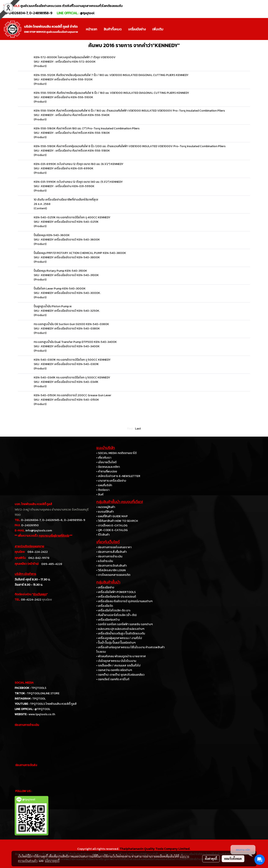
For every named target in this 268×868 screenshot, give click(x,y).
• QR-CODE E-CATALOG (112, 530)
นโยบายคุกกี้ (52, 861)
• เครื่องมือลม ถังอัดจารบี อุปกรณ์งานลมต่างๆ (124, 601)
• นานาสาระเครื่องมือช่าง (111, 481)
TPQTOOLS (39, 688)
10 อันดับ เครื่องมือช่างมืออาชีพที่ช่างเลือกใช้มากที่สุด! (66, 200)
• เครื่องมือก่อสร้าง (108, 620)
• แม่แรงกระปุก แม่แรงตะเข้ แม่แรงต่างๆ (120, 629)
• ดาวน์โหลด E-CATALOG (112, 525)
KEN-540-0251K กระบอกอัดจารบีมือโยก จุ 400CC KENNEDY (72, 217)
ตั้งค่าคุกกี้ (211, 859)
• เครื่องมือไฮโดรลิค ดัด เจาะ (113, 610)
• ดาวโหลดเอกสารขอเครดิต (113, 575)
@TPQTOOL (42, 709)
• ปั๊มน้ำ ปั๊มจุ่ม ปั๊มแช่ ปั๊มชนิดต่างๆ (116, 643)
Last (138, 429)
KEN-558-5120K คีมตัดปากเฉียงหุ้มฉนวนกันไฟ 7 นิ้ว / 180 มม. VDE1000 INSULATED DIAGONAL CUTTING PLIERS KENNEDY (111, 75)
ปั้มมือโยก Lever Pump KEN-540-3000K (60, 289)
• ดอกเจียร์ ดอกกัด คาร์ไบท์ (113, 679)
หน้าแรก (91, 29)
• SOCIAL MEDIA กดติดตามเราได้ (116, 453)
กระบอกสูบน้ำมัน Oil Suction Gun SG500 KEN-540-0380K (71, 324)
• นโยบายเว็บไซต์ (106, 462)
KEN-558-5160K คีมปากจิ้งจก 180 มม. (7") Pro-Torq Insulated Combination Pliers (87, 128)
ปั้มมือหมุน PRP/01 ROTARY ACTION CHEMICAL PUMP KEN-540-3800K (80, 253)
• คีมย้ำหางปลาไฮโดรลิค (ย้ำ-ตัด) (116, 615)
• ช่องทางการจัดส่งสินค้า (111, 566)
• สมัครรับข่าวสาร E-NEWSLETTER (118, 476)
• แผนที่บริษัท (104, 485)
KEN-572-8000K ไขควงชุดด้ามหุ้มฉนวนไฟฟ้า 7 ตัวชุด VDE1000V (75, 57)
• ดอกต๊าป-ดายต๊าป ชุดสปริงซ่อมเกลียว (120, 675)
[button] (170, 29)
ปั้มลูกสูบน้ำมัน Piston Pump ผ (53, 306)
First (130, 429)
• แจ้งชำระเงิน (105, 561)
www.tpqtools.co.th (42, 714)
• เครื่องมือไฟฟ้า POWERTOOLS (116, 592)
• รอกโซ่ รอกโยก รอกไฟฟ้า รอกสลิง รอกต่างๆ (124, 624)
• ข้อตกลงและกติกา (108, 467)
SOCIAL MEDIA (24, 683)
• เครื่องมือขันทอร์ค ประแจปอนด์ (116, 597)
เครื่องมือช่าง (137, 29)
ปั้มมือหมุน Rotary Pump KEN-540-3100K (60, 271)
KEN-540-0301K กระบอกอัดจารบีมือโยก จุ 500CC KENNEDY (72, 360)
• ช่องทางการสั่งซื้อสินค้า (111, 552)
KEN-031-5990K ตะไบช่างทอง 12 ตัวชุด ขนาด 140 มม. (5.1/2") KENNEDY (78, 182)
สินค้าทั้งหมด (113, 29)
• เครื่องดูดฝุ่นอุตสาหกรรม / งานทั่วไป (119, 638)
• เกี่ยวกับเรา (104, 458)
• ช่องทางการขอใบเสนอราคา (114, 547)
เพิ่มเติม (158, 29)
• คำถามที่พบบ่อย (107, 471)
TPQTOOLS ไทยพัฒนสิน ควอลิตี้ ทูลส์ (53, 704)
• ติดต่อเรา (103, 490)
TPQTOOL (39, 699)
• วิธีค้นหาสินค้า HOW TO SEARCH (117, 521)
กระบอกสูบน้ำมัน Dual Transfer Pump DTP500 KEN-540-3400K (75, 342)
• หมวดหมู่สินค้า (106, 507)
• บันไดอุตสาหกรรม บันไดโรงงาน (116, 661)
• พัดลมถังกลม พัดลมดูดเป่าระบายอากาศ (121, 656)
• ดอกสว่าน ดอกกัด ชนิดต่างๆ (114, 670)
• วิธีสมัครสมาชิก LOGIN (111, 570)
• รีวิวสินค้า (103, 535)
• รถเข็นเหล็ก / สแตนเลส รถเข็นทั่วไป (118, 665)
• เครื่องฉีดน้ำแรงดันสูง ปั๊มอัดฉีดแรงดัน (121, 633)
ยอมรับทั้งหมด (233, 859)
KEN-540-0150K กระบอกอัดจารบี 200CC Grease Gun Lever (72, 395)
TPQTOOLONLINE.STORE (43, 693)
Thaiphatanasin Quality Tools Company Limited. (155, 849)
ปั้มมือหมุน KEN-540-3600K (52, 235)
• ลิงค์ (100, 494)
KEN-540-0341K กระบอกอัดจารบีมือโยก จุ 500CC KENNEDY (72, 377)
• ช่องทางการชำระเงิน (109, 556)
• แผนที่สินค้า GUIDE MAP (112, 516)
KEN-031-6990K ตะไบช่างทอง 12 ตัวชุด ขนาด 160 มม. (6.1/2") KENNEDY (79, 164)
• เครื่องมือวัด (105, 606)
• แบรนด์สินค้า (105, 512)
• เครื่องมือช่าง (105, 587)
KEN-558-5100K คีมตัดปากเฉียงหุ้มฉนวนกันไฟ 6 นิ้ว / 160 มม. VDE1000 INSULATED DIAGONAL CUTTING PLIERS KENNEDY (111, 93)
